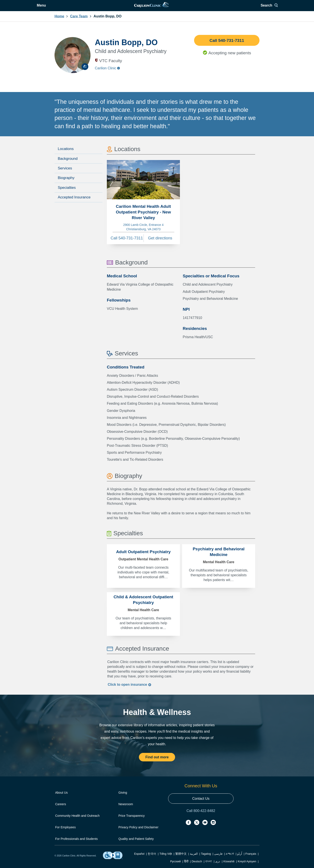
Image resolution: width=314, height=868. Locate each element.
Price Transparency (132, 821)
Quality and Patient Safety (136, 844)
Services (65, 173)
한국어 (152, 859)
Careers (61, 809)
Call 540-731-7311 (227, 46)
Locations (66, 154)
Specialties (67, 193)
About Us (61, 798)
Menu (66, 8)
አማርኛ (230, 859)
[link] (157, 8)
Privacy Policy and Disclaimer (138, 832)
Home (59, 22)
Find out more (157, 762)
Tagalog (206, 859)
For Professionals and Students (76, 844)
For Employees (65, 832)
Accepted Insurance (74, 202)
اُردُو (240, 859)
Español (139, 859)
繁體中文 (181, 859)
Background (68, 164)
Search (250, 8)
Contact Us (201, 804)
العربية (194, 859)
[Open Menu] (62, 8)
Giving (123, 798)
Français (251, 859)
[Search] (251, 8)
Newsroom (126, 809)
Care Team (79, 22)
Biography (66, 183)
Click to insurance (130, 690)
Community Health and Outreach (77, 821)
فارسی (218, 859)
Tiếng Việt (166, 859)
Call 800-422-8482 (201, 816)
